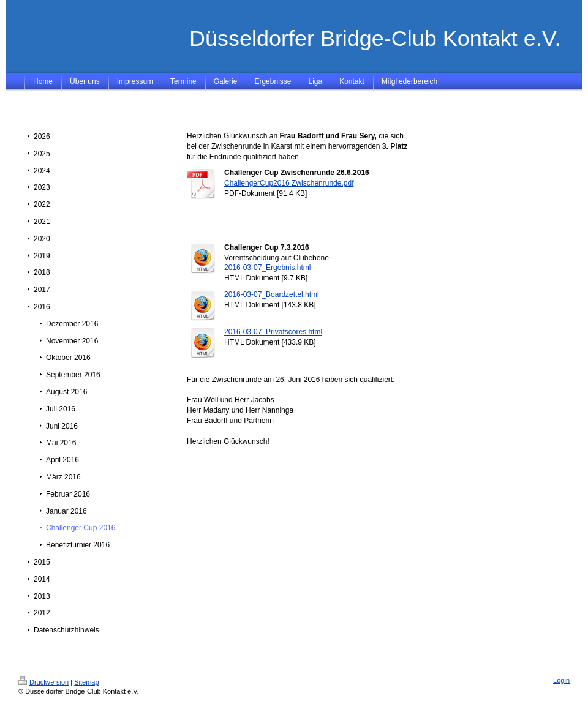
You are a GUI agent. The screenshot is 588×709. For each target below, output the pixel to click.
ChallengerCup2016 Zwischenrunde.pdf (289, 183)
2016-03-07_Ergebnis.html (267, 268)
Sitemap (86, 682)
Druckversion (43, 682)
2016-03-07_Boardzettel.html (272, 294)
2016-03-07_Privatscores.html (273, 332)
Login (561, 680)
